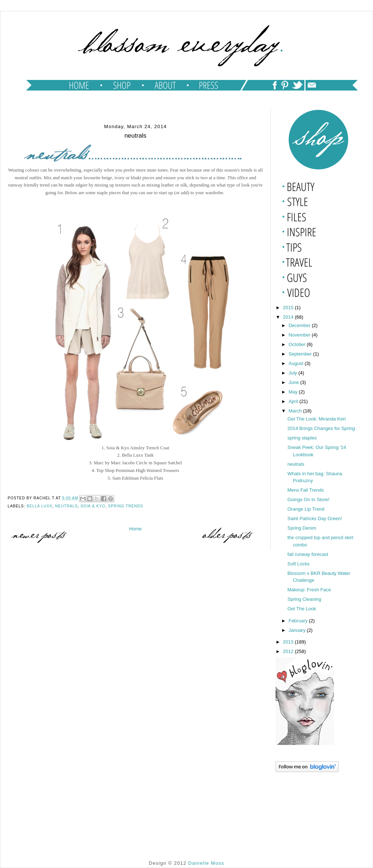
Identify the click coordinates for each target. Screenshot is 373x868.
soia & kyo (93, 506)
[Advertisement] (312, 810)
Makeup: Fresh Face (309, 590)
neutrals (66, 506)
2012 (289, 651)
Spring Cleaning (304, 599)
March (296, 411)
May (294, 392)
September (301, 354)
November (300, 335)
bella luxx (39, 506)
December (300, 325)
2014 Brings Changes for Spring (321, 428)
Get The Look (302, 609)
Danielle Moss (206, 863)
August (297, 363)
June (295, 382)
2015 (289, 308)
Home (136, 529)
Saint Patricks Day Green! (315, 519)
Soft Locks (298, 564)
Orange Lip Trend (306, 509)
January (298, 630)
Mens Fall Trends (305, 490)
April (294, 401)
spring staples (302, 438)
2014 (289, 317)
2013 (289, 642)
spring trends (126, 506)
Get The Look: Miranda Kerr (317, 419)
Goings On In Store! (308, 500)
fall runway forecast (308, 554)
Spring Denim (302, 528)
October (298, 344)
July (294, 373)
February (299, 621)
